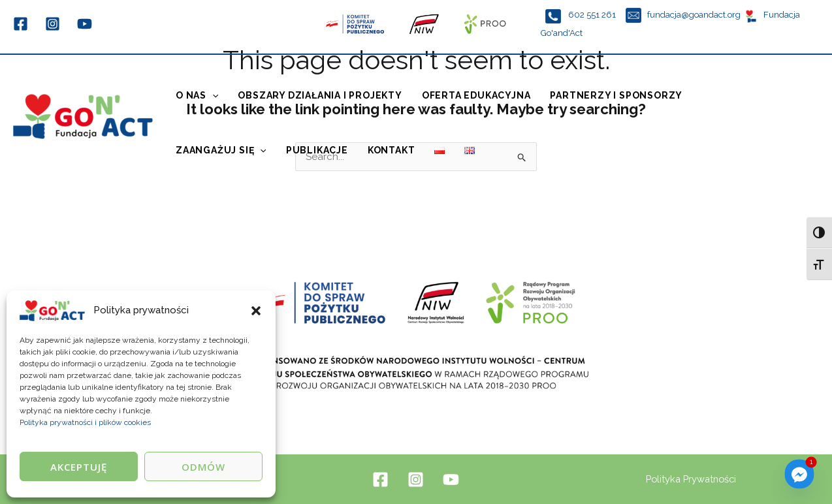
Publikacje (317, 150)
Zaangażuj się (221, 150)
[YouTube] (85, 24)
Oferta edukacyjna (476, 95)
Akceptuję (79, 467)
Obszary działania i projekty (320, 95)
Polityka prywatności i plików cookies (85, 422)
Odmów (203, 467)
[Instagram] (53, 24)
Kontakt (392, 150)
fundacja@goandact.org (694, 14)
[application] (212, 95)
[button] (256, 311)
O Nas (197, 95)
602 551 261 (593, 14)
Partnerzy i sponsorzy (616, 95)
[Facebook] (21, 24)
